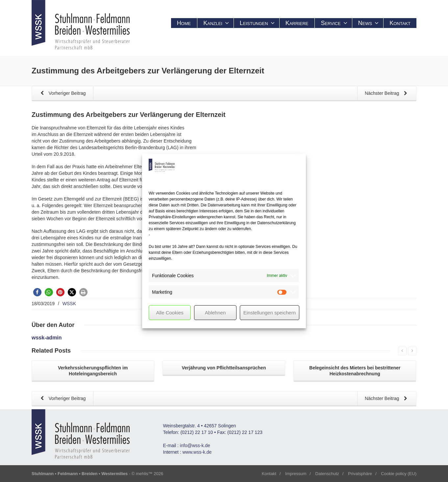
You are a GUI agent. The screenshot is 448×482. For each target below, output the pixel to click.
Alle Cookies (170, 313)
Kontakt (400, 23)
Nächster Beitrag (387, 94)
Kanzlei (216, 23)
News (369, 23)
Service (334, 23)
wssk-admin (47, 338)
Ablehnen (215, 313)
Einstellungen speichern (270, 313)
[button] (37, 292)
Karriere (297, 23)
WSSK (69, 304)
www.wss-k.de (197, 452)
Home (184, 23)
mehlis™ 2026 (149, 474)
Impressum (296, 474)
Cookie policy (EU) (399, 474)
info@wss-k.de (195, 445)
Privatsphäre (360, 474)
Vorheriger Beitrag (62, 94)
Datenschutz (327, 474)
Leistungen (257, 23)
